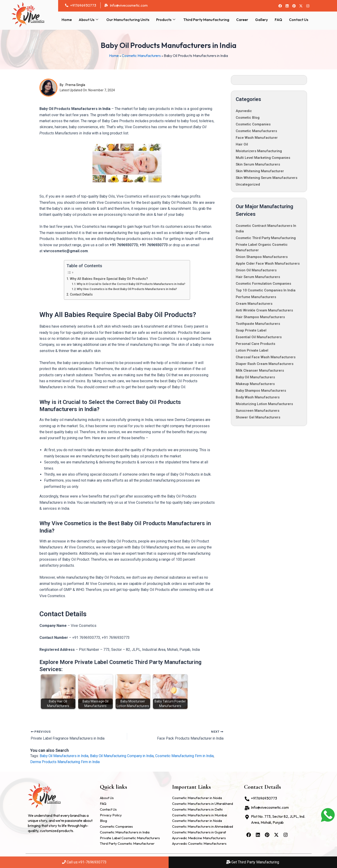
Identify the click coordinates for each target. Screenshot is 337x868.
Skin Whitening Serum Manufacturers (267, 178)
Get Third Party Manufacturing (253, 862)
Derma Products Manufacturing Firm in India (66, 762)
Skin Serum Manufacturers (258, 164)
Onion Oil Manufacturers (256, 270)
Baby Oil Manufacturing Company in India (124, 756)
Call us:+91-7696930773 (84, 862)
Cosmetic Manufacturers (141, 56)
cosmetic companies (253, 124)
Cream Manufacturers (254, 304)
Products (166, 20)
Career (242, 20)
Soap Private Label (251, 330)
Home (67, 20)
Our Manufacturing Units (128, 20)
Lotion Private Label (252, 350)
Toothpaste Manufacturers (258, 324)
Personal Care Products (255, 344)
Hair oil (242, 144)
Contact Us (299, 20)
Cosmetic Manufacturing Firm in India (188, 756)
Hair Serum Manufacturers (258, 277)
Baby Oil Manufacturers (255, 377)
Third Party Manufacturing (206, 20)
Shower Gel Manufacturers (258, 417)
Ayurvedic (244, 111)
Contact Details (81, 294)
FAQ (278, 20)
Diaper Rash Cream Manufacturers (265, 364)
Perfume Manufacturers (256, 297)
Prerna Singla (75, 85)
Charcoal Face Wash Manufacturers (266, 357)
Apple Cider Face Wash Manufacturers (268, 264)
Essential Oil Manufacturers (259, 337)
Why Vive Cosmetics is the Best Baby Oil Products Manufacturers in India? (127, 289)
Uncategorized (248, 184)
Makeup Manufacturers (255, 384)
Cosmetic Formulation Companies (263, 284)
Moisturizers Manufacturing (259, 151)
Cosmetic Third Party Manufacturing (266, 238)
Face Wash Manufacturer (257, 138)
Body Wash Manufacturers (258, 397)
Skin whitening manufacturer (260, 171)
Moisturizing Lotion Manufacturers (264, 404)
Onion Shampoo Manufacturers (262, 257)
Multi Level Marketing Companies (263, 158)
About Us (89, 20)
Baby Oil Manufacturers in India (65, 756)
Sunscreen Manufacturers (258, 411)
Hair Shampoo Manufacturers (260, 317)
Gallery (261, 20)
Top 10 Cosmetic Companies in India (266, 290)
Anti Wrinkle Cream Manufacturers (264, 310)
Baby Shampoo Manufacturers (261, 391)
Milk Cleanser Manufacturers (260, 370)
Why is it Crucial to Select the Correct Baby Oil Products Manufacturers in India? (131, 284)
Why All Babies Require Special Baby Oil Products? (109, 279)
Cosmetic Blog (248, 118)
